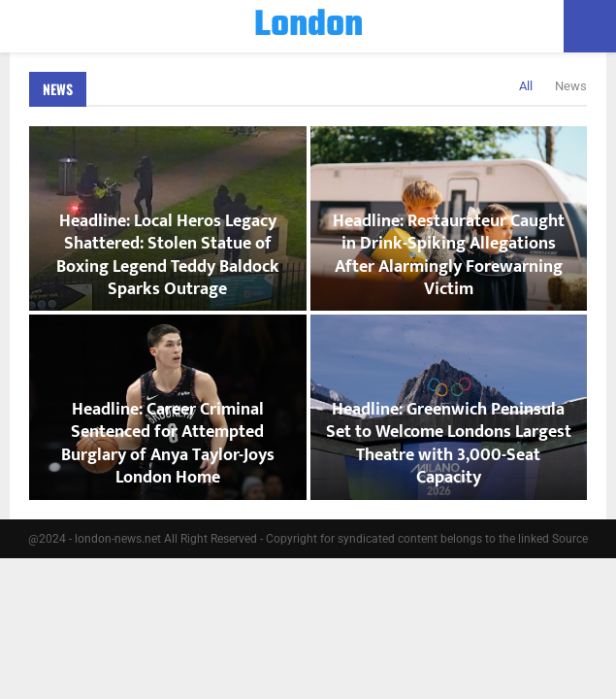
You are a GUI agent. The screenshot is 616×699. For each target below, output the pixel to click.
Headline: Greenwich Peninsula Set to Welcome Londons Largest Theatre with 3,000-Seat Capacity (449, 444)
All (526, 86)
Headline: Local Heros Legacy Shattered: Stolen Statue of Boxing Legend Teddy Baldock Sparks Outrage (168, 255)
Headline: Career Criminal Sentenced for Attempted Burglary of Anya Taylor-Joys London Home (168, 444)
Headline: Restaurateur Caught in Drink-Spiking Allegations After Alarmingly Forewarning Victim (449, 255)
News (58, 89)
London (308, 26)
